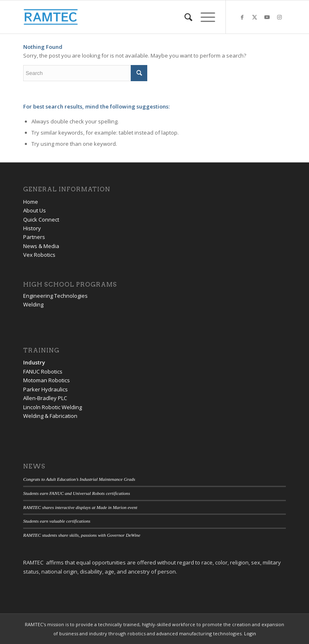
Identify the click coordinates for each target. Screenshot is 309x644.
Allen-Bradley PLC (45, 398)
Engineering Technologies (55, 296)
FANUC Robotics (43, 371)
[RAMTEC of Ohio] (128, 17)
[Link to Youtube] (267, 17)
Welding (33, 304)
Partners (34, 237)
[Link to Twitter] (255, 17)
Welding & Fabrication (50, 416)
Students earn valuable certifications (57, 521)
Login (250, 633)
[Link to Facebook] (242, 17)
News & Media (41, 246)
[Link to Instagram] (280, 17)
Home (31, 202)
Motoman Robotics (47, 380)
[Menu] (204, 17)
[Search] (184, 17)
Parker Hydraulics (46, 389)
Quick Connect (41, 219)
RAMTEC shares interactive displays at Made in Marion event (80, 507)
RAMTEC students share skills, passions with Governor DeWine (82, 535)
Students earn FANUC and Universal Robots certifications (77, 493)
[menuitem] (184, 17)
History (32, 228)
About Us (35, 210)
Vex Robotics (39, 255)
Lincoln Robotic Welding (53, 407)
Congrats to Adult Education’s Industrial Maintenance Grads (79, 479)
